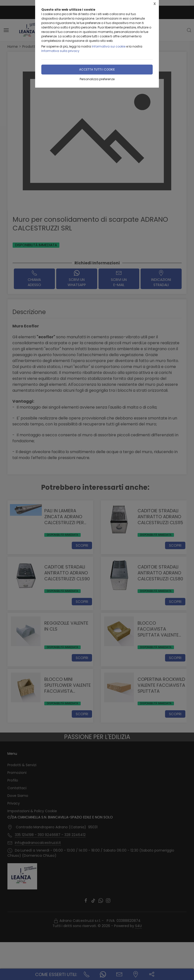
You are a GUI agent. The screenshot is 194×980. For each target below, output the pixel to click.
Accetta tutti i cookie (97, 69)
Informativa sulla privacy (60, 51)
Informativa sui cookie (109, 46)
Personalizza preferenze (97, 79)
